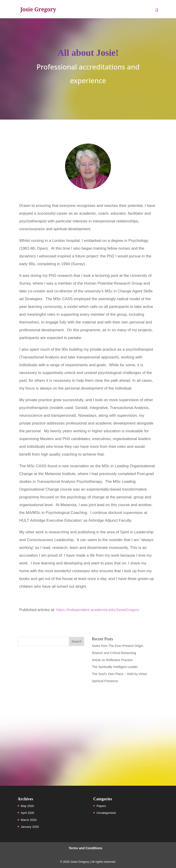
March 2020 (29, 820)
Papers (101, 806)
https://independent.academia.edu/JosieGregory (98, 610)
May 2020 (27, 806)
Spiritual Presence (105, 681)
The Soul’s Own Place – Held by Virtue (120, 674)
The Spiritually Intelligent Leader (115, 667)
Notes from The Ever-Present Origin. (118, 646)
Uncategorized (106, 813)
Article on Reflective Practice (112, 660)
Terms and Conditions (86, 848)
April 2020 (28, 813)
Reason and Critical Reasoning (114, 653)
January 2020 (30, 827)
